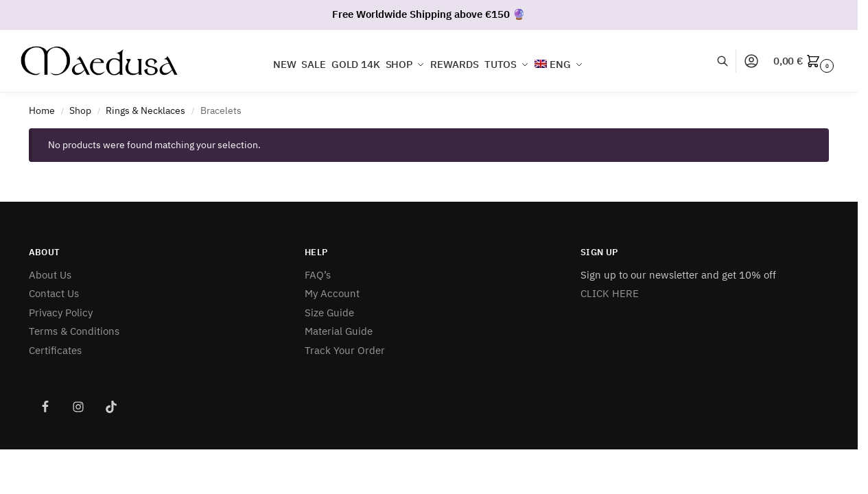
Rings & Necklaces (145, 110)
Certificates (55, 350)
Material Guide (339, 331)
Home (42, 110)
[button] (805, 61)
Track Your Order (345, 350)
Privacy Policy (61, 313)
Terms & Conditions (74, 331)
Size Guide (329, 313)
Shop (80, 110)
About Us (50, 275)
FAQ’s (318, 275)
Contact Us (54, 293)
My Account (332, 293)
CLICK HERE (610, 293)
